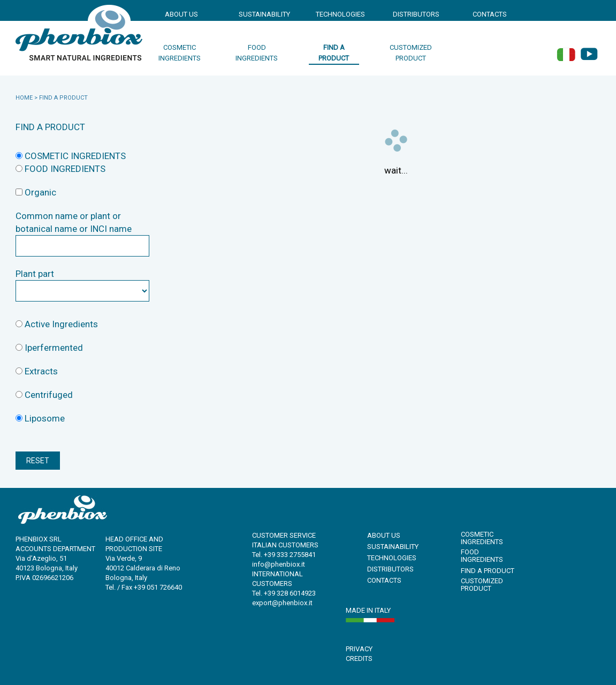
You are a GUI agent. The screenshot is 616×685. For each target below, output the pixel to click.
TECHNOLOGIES (338, 14)
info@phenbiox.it (279, 564)
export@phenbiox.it (282, 603)
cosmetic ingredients (180, 53)
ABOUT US (181, 14)
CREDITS (359, 658)
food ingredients (257, 53)
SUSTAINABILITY (261, 14)
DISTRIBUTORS (415, 14)
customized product (411, 53)
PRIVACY (359, 649)
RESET (38, 461)
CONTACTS (490, 14)
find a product (334, 53)
